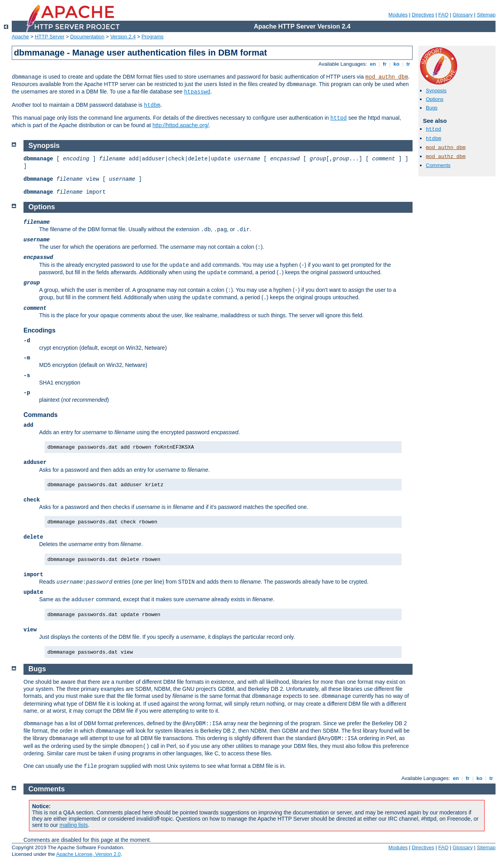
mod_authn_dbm (387, 77)
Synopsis (436, 91)
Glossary (462, 15)
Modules (398, 15)
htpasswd (197, 92)
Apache (20, 37)
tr (408, 64)
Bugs (432, 108)
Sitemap (486, 15)
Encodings (40, 330)
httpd (339, 118)
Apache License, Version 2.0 (88, 854)
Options (435, 99)
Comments (438, 165)
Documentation (87, 37)
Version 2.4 (123, 37)
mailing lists (74, 825)
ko (396, 64)
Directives (423, 15)
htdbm (152, 105)
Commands (41, 415)
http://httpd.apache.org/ (181, 125)
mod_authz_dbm (446, 157)
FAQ (443, 15)
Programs (153, 37)
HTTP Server (50, 37)
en (373, 64)
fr (385, 64)
